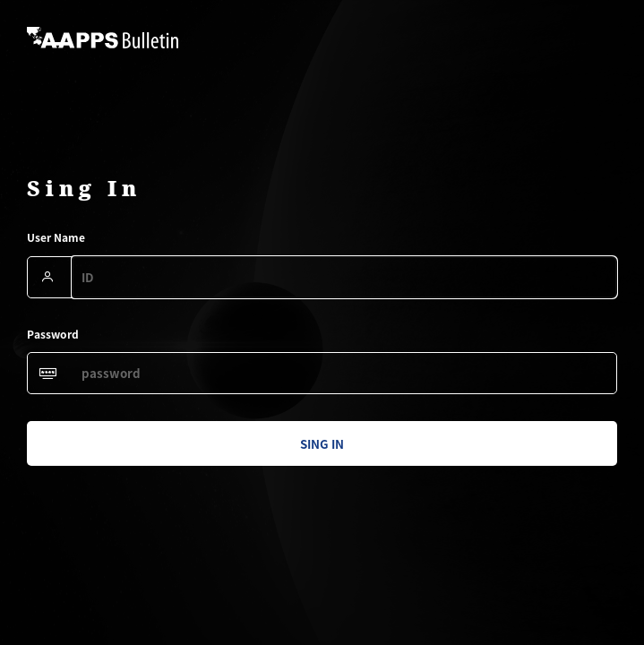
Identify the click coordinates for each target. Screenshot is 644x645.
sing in (322, 444)
